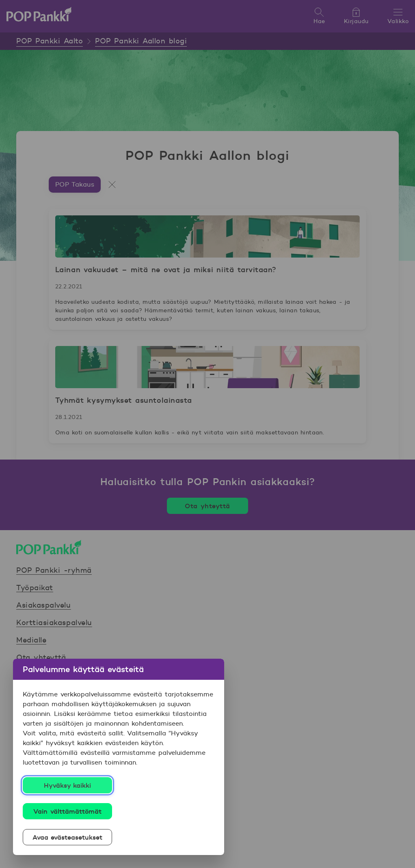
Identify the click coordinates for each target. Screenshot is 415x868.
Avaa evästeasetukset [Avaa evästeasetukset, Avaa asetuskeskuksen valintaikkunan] (68, 837)
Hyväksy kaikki (68, 785)
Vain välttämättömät (67, 811)
